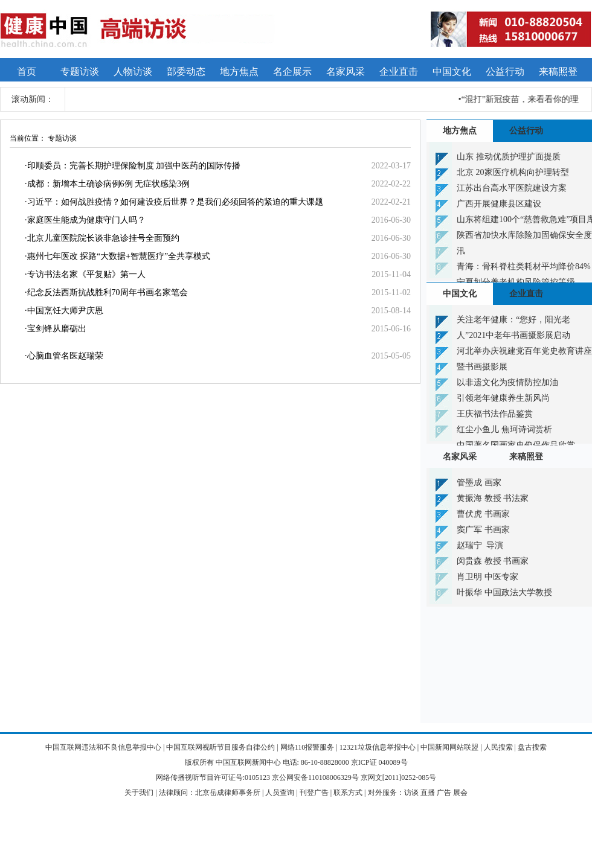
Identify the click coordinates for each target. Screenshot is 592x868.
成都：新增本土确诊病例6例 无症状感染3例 (109, 184)
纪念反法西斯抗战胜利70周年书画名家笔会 (108, 292)
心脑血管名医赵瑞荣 (65, 356)
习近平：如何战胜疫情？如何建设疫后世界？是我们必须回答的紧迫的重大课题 (175, 202)
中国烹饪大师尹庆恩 (65, 311)
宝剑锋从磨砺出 (57, 329)
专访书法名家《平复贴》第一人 (86, 274)
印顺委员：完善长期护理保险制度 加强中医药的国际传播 (134, 166)
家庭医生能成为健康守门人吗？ (86, 220)
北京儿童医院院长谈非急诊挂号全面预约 (103, 238)
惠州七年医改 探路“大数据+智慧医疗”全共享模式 (119, 256)
